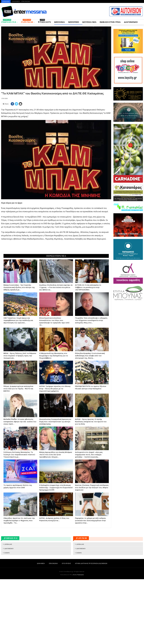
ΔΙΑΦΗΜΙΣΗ (16, 1)
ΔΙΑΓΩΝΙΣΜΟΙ (131, 22)
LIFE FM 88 (27, 21)
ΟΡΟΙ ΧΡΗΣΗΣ (66, 628)
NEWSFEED (74, 22)
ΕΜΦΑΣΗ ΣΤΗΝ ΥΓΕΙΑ (110, 22)
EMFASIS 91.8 (9, 21)
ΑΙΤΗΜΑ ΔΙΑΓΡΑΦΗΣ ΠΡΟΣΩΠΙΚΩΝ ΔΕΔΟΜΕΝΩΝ (91, 628)
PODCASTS (44, 21)
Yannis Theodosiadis (78, 640)
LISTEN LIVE (8, 609)
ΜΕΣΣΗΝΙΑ (60, 22)
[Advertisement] (56, 122)
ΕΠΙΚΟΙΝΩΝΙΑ (26, 1)
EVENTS (7, 618)
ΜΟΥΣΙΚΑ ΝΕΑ (89, 22)
